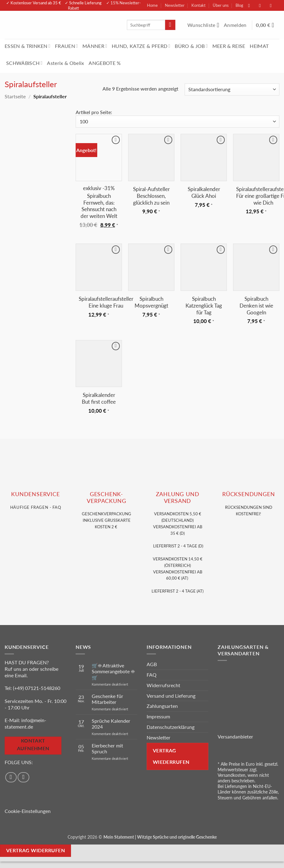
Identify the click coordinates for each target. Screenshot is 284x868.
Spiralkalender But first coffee (99, 398)
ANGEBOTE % (105, 63)
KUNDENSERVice (35, 494)
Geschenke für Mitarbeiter (107, 699)
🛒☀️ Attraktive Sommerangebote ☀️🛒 (113, 671)
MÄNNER (95, 46)
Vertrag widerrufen (35, 850)
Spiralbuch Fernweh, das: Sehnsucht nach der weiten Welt (99, 206)
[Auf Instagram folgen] (263, 5)
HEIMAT (259, 46)
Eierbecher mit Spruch (107, 748)
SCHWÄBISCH (24, 63)
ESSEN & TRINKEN (27, 46)
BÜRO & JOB (191, 46)
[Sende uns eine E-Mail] (274, 5)
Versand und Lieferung (171, 696)
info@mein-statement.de (25, 723)
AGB (152, 664)
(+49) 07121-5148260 (37, 688)
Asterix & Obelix (65, 63)
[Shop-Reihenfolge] (232, 89)
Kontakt (198, 5)
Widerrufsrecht (163, 685)
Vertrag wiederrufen (171, 756)
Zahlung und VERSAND (178, 497)
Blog (239, 5)
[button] (236, 25)
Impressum (158, 716)
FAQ (152, 675)
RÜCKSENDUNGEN (248, 494)
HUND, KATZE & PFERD (141, 46)
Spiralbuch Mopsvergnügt (151, 302)
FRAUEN (66, 46)
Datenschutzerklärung (171, 727)
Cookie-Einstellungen (28, 811)
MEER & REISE (229, 46)
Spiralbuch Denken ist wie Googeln (256, 306)
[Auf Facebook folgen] (252, 5)
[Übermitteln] (170, 25)
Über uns (221, 5)
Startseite (15, 96)
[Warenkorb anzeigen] (268, 25)
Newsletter (175, 5)
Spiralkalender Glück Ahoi (204, 192)
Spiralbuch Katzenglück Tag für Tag (204, 306)
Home (152, 5)
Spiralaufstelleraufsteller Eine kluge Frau (106, 302)
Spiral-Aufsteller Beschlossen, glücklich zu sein (151, 196)
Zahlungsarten (162, 706)
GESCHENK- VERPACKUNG (106, 497)
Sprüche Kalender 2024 (111, 724)
